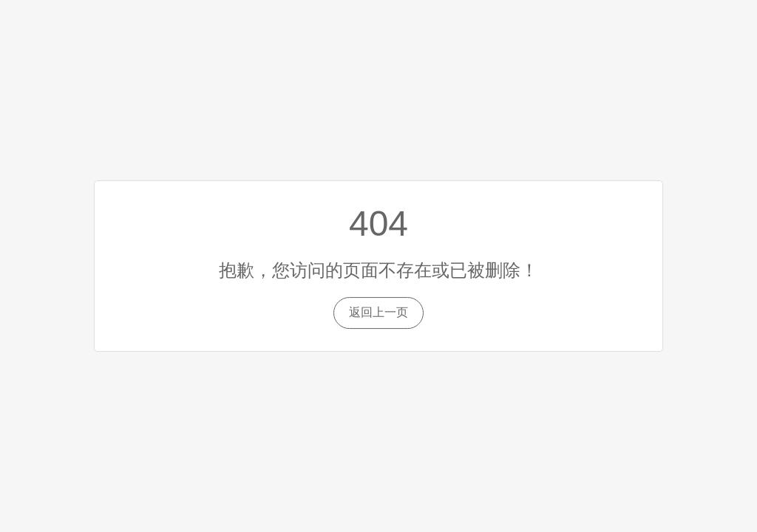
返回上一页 (378, 312)
